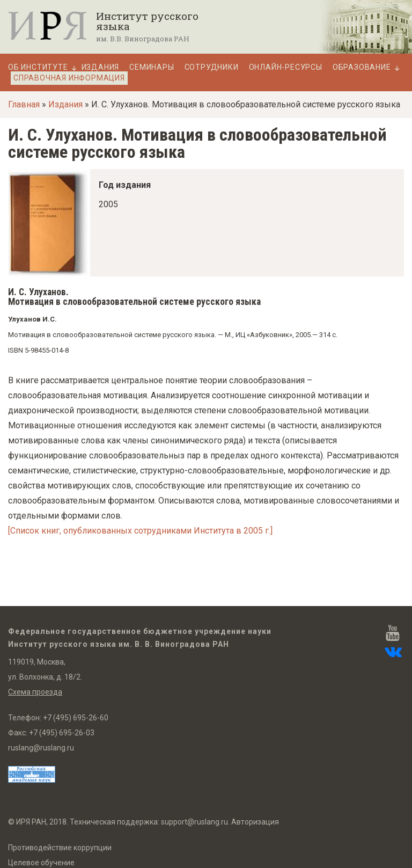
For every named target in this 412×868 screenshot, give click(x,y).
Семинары (152, 67)
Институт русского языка (147, 21)
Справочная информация (69, 78)
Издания (101, 67)
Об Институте (38, 67)
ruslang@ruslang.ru (41, 748)
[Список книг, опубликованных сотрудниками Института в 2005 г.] (140, 531)
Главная (24, 104)
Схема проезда (35, 692)
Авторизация (255, 822)
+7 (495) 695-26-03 (62, 733)
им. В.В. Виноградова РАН (143, 39)
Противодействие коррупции (60, 848)
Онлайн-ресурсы (286, 67)
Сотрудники (212, 67)
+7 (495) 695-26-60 (76, 718)
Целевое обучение (41, 863)
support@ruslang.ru (194, 822)
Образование (362, 67)
